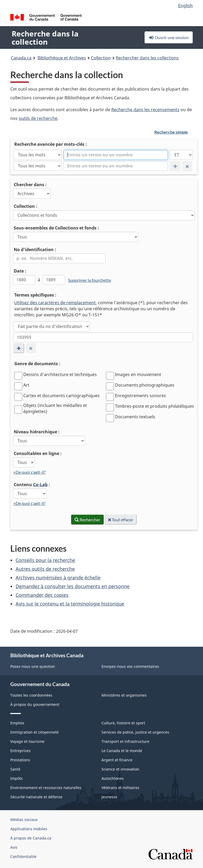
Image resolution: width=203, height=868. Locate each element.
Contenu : (32, 485)
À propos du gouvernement (35, 704)
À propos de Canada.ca (31, 838)
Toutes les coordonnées (31, 695)
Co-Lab (40, 485)
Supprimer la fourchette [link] (89, 280)
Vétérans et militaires (120, 788)
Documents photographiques (145, 385)
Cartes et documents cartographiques (61, 396)
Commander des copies (42, 595)
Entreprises (20, 751)
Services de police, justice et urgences (135, 732)
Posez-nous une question (33, 666)
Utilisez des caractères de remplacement (55, 303)
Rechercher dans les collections (147, 58)
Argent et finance (117, 760)
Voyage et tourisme (27, 741)
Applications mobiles (29, 829)
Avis (14, 847)
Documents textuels (135, 417)
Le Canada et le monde (122, 751)
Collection (101, 58)
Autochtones (113, 778)
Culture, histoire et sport (123, 723)
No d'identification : (35, 250)
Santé (15, 769)
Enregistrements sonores (140, 396)
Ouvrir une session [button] (169, 37)
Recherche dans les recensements (145, 110)
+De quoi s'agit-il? (29, 472)
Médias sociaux (24, 820)
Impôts (17, 778)
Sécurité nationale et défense (36, 797)
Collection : (26, 206)
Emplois (17, 723)
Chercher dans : (30, 185)
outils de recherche (38, 118)
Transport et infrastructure (125, 741)
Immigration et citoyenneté (34, 732)
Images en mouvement (138, 374)
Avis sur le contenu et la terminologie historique (70, 604)
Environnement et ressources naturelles (46, 788)
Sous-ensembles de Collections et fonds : (56, 228)
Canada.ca (21, 58)
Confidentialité (23, 857)
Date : (20, 271)
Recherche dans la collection (45, 38)
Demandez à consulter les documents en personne (73, 586)
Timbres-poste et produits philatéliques (154, 406)
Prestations (20, 760)
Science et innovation (120, 769)
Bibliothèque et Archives (62, 58)
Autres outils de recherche (45, 569)
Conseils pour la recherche (45, 560)
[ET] (181, 155)
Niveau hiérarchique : (37, 432)
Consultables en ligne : (38, 453)
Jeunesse (109, 797)
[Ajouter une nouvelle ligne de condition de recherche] (19, 348)
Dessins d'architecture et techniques (60, 374)
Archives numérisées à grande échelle (58, 578)
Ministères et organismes (124, 695)
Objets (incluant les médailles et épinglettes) (55, 408)
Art (26, 385)
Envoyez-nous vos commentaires (130, 666)
